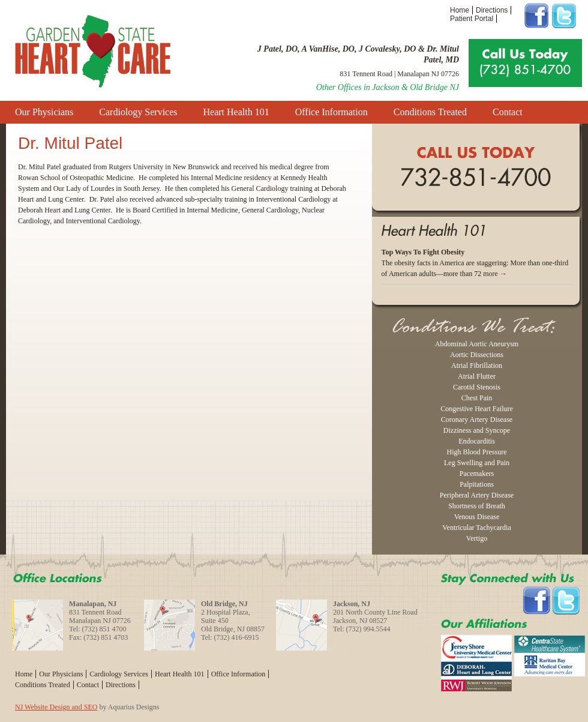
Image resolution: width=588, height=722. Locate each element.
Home (460, 10)
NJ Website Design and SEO (56, 707)
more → (495, 274)
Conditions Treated (430, 112)
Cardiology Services (138, 112)
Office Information (331, 112)
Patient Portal (472, 19)
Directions (492, 10)
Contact (508, 112)
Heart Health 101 (236, 112)
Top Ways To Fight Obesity (423, 252)
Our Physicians (44, 112)
